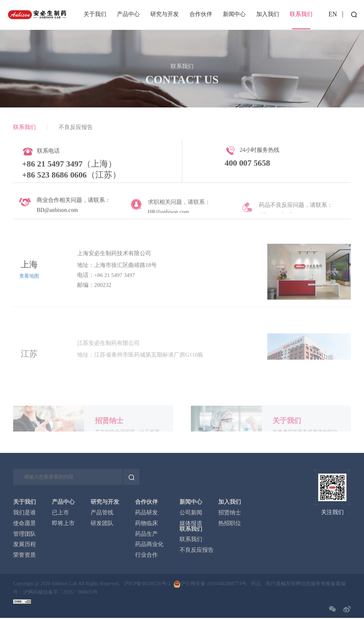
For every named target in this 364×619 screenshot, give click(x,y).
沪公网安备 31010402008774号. (214, 584)
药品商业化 (149, 545)
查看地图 (29, 317)
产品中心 (128, 14)
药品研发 (146, 513)
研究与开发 (165, 14)
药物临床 (146, 524)
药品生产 (146, 534)
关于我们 (95, 14)
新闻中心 (234, 14)
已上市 (60, 513)
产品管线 (102, 513)
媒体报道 (191, 524)
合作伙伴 (201, 14)
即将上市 (63, 524)
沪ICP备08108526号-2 (147, 584)
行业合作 (146, 556)
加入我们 (268, 14)
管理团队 (25, 534)
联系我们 (301, 14)
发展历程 (25, 545)
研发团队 (102, 524)
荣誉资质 (25, 556)
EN (333, 14)
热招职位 (230, 524)
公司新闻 (191, 513)
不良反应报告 (76, 130)
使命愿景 (25, 524)
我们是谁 (25, 513)
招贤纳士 (230, 513)
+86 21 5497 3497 (115, 316)
